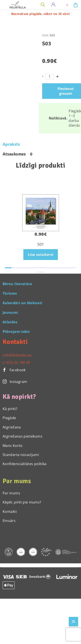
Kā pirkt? (10, 409)
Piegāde (9, 418)
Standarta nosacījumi (21, 455)
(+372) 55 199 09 (16, 363)
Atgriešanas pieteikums (22, 436)
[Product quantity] (50, 77)
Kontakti (10, 512)
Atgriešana (12, 427)
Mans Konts (13, 446)
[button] (8, 268)
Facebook (14, 370)
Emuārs (9, 521)
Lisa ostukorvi (41, 255)
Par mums (11, 493)
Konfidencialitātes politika (25, 464)
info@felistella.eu (17, 355)
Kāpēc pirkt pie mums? (22, 502)
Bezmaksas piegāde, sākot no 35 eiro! (41, 14)
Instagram (15, 382)
